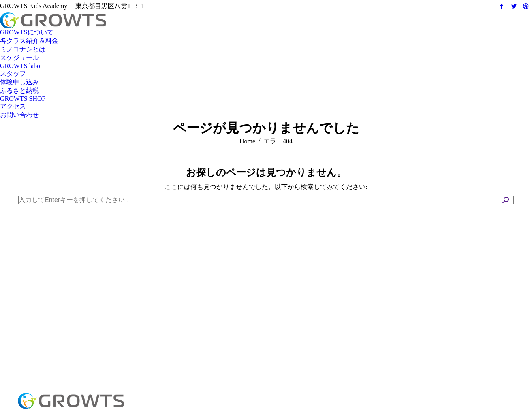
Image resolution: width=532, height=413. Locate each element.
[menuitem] (27, 33)
